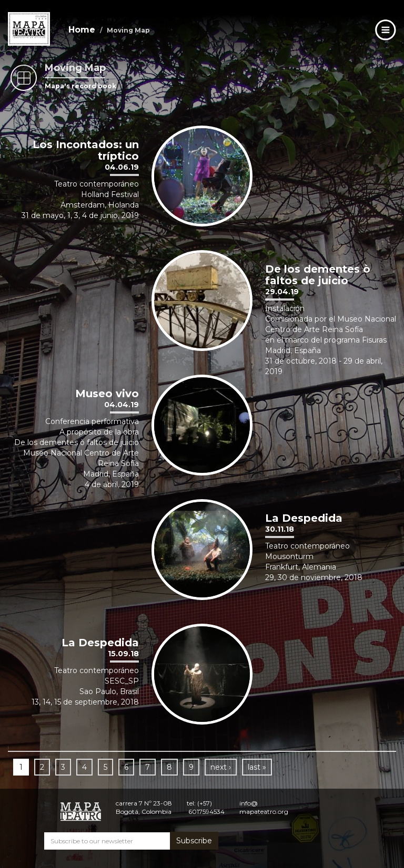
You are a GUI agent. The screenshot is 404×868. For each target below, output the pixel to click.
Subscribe (194, 841)
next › (221, 767)
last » (257, 767)
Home (82, 30)
